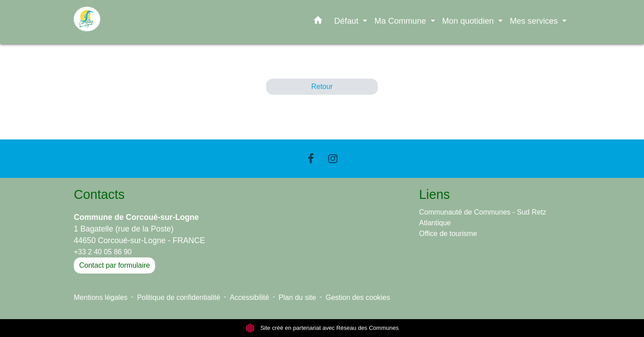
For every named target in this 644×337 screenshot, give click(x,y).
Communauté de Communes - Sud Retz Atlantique (483, 217)
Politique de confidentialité (178, 297)
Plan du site (297, 297)
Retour (322, 86)
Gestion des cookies (358, 297)
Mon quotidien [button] (469, 21)
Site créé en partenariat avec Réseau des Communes (322, 328)
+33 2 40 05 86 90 (103, 252)
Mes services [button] (535, 21)
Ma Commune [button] (401, 21)
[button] (318, 22)
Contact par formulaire (114, 265)
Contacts (99, 194)
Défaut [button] (347, 21)
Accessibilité (250, 297)
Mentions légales (101, 297)
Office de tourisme (448, 234)
